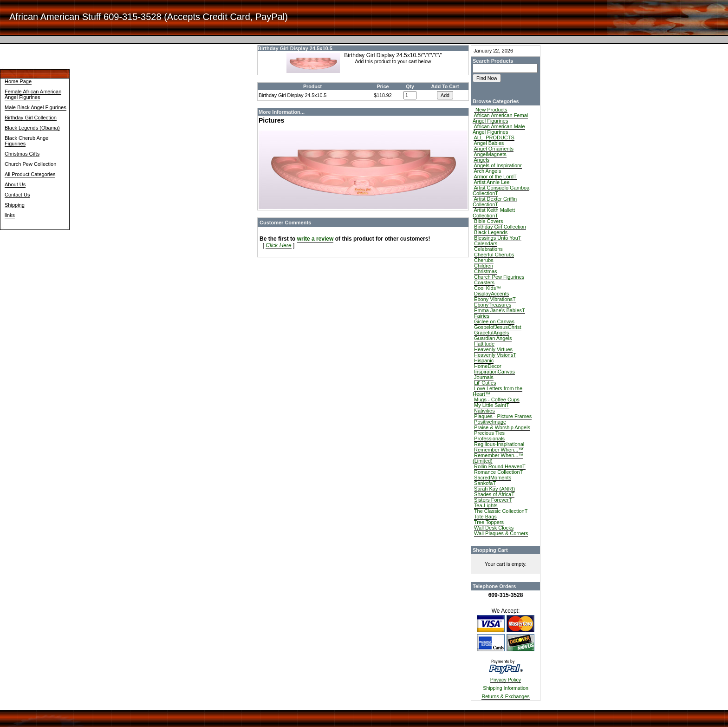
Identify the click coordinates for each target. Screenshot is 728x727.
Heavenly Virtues (493, 349)
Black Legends (491, 232)
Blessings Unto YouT (498, 238)
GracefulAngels (491, 333)
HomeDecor (488, 366)
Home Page (18, 81)
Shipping (15, 205)
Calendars (486, 243)
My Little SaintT (492, 405)
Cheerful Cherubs (494, 255)
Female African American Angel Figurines (33, 94)
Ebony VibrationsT (495, 299)
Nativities (484, 411)
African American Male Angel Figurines (499, 129)
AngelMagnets (490, 154)
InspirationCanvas (494, 372)
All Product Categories (30, 174)
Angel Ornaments (494, 149)
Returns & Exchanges (505, 696)
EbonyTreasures (493, 305)
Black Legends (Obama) (32, 128)
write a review (315, 239)
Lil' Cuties (485, 383)
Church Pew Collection (30, 164)
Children (484, 266)
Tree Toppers (489, 522)
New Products (491, 110)
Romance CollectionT (498, 472)
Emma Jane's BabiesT (500, 310)
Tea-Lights (486, 505)
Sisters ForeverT (493, 500)
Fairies (482, 316)
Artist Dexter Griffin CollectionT (495, 202)
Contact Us (17, 195)
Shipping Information (506, 688)
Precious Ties (489, 433)
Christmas (486, 271)
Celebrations (488, 249)
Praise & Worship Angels (502, 427)
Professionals (489, 439)
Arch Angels (487, 171)
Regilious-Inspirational (499, 444)
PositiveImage (490, 422)
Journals (484, 377)
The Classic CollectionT (501, 511)
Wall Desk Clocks (494, 528)
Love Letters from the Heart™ (497, 391)
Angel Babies (489, 143)
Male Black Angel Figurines (36, 107)
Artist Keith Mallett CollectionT (494, 213)
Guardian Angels (493, 338)
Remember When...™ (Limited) (498, 458)
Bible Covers (488, 221)
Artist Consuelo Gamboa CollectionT (501, 190)
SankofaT (485, 483)
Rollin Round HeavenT (500, 466)
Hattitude (484, 344)
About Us (15, 184)
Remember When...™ (499, 450)
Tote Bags (485, 517)
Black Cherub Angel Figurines (27, 141)
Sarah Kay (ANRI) (494, 489)
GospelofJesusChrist (498, 327)
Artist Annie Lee (491, 182)
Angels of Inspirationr (497, 165)
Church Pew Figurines (499, 277)
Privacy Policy (506, 680)
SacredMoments (493, 478)
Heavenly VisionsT (495, 355)
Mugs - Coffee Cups (497, 400)
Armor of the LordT (495, 177)
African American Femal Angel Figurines (500, 118)
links (10, 215)
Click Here (278, 245)
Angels (481, 160)
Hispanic (484, 360)
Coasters (484, 282)
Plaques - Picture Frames (503, 416)
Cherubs (484, 260)
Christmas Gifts (22, 154)
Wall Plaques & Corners (501, 533)
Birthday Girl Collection (31, 118)
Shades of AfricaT (494, 494)
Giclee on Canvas (494, 321)
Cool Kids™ (487, 288)
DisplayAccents (491, 294)
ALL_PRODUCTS (494, 138)
